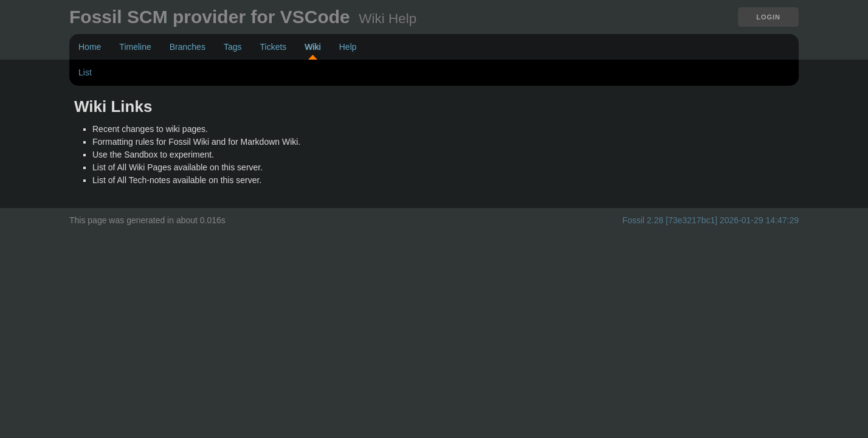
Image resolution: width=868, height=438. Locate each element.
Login (768, 17)
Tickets (273, 47)
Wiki (312, 47)
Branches (188, 47)
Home (90, 47)
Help (348, 47)
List (85, 72)
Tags (233, 47)
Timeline (135, 47)
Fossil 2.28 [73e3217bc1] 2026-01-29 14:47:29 (711, 220)
